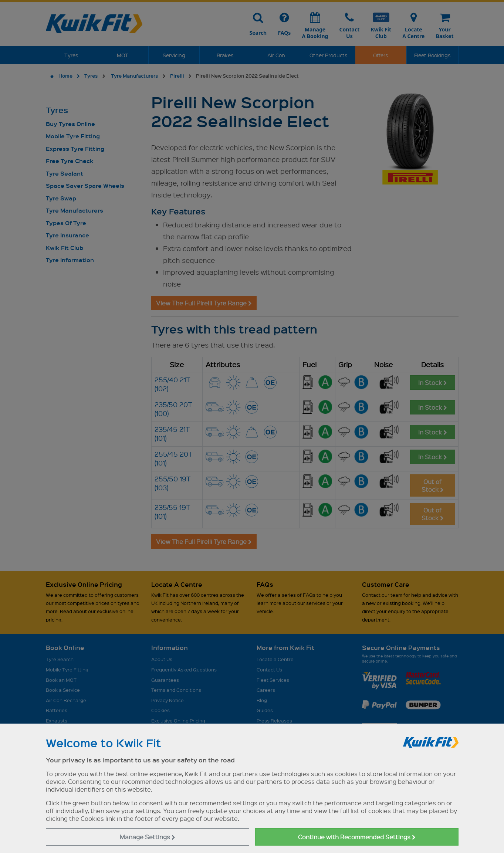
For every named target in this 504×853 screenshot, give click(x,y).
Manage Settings (148, 837)
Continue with (357, 837)
